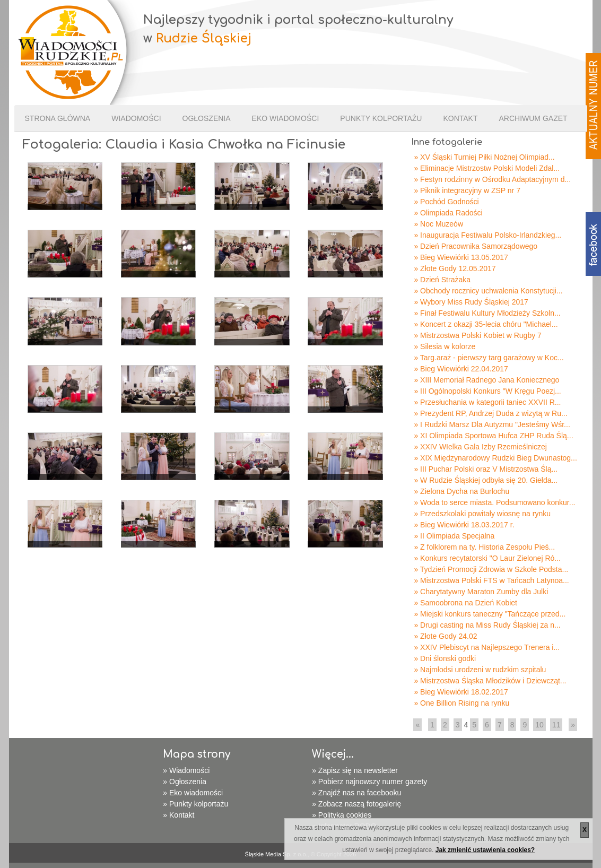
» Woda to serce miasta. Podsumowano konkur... (494, 502)
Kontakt (460, 118)
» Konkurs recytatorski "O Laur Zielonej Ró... (487, 558)
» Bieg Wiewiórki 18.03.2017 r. (464, 525)
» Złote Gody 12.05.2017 (455, 268)
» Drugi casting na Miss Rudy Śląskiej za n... (487, 625)
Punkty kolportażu (381, 118)
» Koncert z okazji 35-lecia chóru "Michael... (486, 324)
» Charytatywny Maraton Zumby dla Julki (481, 592)
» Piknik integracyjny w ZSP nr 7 (467, 190)
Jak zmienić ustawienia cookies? (485, 850)
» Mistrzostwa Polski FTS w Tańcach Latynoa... (491, 580)
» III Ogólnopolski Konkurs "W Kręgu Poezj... (487, 391)
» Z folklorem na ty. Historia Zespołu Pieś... (484, 547)
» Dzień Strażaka (442, 280)
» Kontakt (178, 815)
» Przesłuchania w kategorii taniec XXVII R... (487, 402)
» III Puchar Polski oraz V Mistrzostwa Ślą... (486, 469)
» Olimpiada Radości (448, 213)
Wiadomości (136, 118)
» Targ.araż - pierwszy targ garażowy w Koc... (489, 358)
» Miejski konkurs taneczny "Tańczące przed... (490, 614)
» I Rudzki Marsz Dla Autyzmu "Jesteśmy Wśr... (492, 424)
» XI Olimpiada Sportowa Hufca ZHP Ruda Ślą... (493, 436)
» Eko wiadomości (193, 793)
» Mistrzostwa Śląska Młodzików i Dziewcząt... (490, 681)
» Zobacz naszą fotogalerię (356, 804)
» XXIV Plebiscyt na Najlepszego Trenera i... (487, 647)
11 (556, 725)
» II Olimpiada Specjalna (454, 536)
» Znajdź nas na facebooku (356, 793)
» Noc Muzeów (438, 224)
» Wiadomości (186, 770)
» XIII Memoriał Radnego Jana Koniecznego (486, 380)
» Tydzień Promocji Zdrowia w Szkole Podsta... (491, 569)
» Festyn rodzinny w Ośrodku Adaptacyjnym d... (492, 179)
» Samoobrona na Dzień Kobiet (465, 603)
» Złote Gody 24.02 (445, 636)
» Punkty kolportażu (195, 804)
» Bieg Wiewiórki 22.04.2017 (461, 369)
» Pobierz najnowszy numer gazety (369, 782)
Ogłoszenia (207, 118)
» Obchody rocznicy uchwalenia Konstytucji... (488, 291)
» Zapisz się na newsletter (355, 770)
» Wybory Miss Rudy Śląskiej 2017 (471, 302)
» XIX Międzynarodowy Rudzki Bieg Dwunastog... (495, 458)
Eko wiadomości (286, 118)
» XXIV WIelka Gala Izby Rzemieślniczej (480, 447)
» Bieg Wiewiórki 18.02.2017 (461, 692)
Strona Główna (58, 118)
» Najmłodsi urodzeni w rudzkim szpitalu (480, 670)
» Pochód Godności (446, 202)
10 (539, 725)
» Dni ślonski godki (445, 658)
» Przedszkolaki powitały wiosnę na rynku (482, 514)
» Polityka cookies (342, 815)
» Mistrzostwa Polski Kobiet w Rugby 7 (477, 335)
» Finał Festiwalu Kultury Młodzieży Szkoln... (487, 313)
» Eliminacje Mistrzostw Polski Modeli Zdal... (487, 168)
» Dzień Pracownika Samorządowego (476, 246)
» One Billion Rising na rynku (461, 703)
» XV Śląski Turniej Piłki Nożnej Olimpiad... (484, 157)
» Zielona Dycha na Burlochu (461, 491)
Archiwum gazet (533, 118)
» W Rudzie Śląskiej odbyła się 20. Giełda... (486, 480)
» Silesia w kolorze (445, 346)
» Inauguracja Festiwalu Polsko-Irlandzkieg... (487, 235)
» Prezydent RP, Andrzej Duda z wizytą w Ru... (490, 413)
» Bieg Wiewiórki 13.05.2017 (461, 257)
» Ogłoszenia (185, 782)
